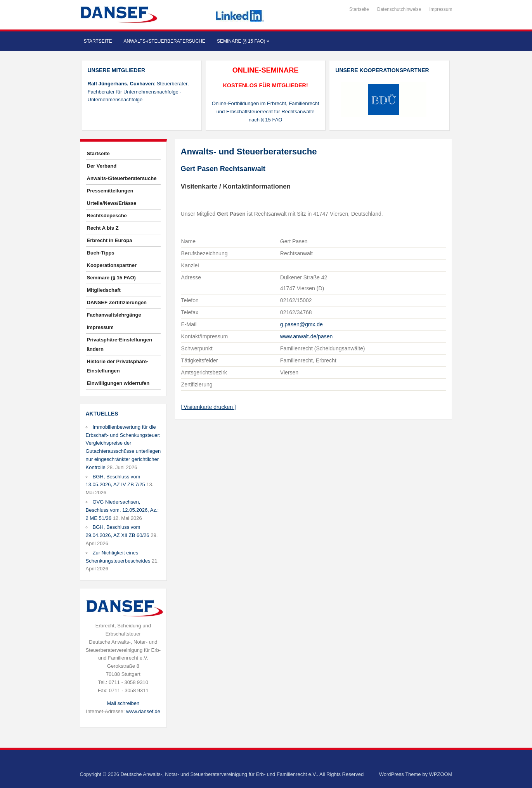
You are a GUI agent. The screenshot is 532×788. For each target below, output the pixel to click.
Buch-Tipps (101, 253)
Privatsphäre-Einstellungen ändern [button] (120, 344)
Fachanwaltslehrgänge (114, 315)
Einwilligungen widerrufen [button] (118, 383)
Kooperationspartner (112, 265)
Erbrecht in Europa (110, 240)
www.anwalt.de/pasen (306, 336)
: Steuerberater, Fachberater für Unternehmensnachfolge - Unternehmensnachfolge (138, 92)
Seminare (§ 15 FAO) (243, 41)
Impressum (441, 9)
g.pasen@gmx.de (302, 324)
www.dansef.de (143, 711)
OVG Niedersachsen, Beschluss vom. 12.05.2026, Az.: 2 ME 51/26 (122, 510)
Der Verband (102, 166)
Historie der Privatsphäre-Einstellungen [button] (118, 366)
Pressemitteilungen (110, 191)
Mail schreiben (123, 703)
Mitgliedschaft (104, 290)
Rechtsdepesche (107, 216)
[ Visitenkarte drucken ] (208, 407)
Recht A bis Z (103, 228)
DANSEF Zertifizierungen (117, 302)
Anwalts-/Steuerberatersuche (164, 41)
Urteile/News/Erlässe (112, 203)
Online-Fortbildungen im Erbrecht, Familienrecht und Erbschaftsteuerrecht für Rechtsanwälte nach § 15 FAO (266, 112)
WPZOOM (441, 774)
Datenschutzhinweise (399, 9)
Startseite (359, 9)
